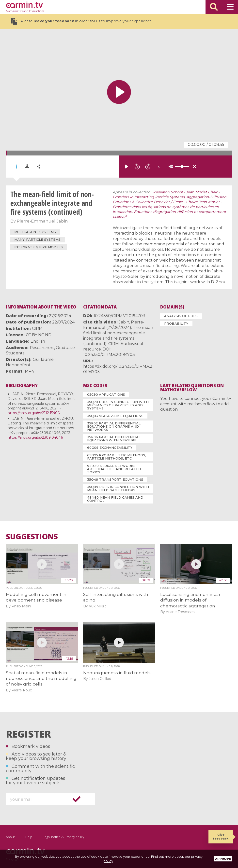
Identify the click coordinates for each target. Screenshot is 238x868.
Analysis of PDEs (181, 316)
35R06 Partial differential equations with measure (114, 439)
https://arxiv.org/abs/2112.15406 (34, 413)
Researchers (42, 348)
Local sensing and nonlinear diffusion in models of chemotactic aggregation (190, 600)
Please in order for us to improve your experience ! (82, 21)
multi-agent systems (35, 232)
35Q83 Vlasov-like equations (115, 416)
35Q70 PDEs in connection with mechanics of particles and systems (118, 405)
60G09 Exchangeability (110, 448)
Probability (176, 323)
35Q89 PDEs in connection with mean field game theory (118, 488)
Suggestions (32, 537)
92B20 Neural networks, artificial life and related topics (114, 469)
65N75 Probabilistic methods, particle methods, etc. (117, 457)
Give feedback (221, 836)
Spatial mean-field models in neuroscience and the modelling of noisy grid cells (41, 679)
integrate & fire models (39, 247)
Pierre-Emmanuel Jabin (42, 221)
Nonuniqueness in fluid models (117, 673)
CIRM (37, 329)
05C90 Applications (106, 394)
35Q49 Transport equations (115, 479)
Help (29, 837)
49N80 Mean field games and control (115, 499)
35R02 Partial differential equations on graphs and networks (114, 426)
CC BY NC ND (39, 335)
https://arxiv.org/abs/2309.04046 (35, 437)
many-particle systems (37, 239)
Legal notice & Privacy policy (63, 837)
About (10, 837)
